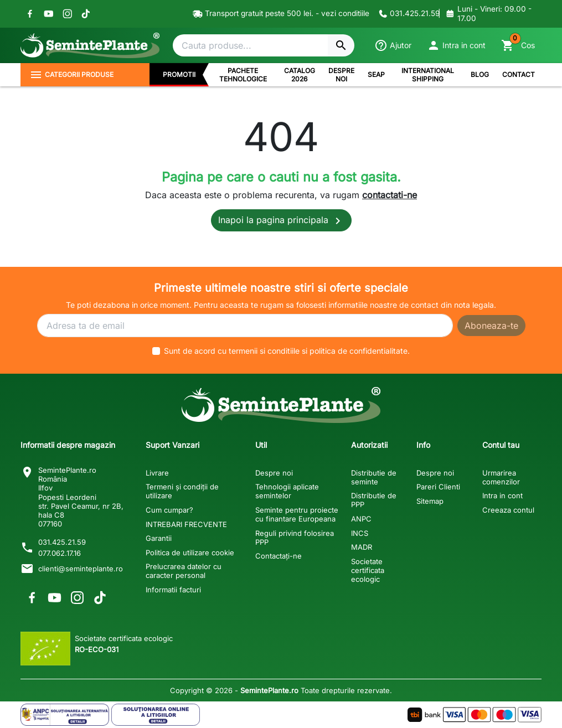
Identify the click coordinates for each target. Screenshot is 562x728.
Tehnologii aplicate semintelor (287, 491)
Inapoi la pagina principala (281, 221)
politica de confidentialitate (359, 351)
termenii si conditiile (264, 351)
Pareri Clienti (438, 487)
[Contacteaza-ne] (406, 14)
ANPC (361, 519)
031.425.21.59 (62, 542)
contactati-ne (390, 195)
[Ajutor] (393, 45)
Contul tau (501, 445)
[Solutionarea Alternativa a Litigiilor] (65, 715)
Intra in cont (502, 495)
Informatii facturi (173, 590)
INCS (360, 533)
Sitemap (430, 501)
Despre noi (274, 473)
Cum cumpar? (169, 510)
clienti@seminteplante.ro (81, 569)
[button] (456, 45)
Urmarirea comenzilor (501, 477)
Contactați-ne (279, 556)
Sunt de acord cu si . (287, 351)
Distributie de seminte (374, 477)
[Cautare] (250, 45)
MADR (362, 547)
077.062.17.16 (60, 553)
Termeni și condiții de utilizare (182, 491)
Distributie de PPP (374, 500)
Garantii (159, 538)
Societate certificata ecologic (368, 570)
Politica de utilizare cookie (190, 553)
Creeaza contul (508, 510)
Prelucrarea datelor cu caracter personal (184, 571)
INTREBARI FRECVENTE (186, 524)
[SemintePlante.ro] (90, 45)
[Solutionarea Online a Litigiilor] (156, 715)
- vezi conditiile (342, 13)
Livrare (157, 473)
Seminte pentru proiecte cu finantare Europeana (297, 514)
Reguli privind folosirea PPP (295, 538)
